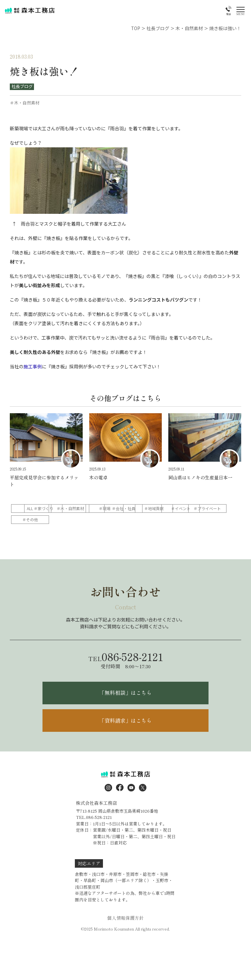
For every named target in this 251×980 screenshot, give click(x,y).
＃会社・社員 (198, 508)
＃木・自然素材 (114, 508)
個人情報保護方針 (125, 918)
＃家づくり (73, 508)
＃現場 (156, 508)
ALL (31, 508)
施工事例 (33, 366)
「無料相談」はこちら (125, 693)
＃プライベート (114, 519)
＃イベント (73, 519)
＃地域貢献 (31, 519)
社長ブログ (22, 87)
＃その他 (156, 519)
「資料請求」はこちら (125, 720)
